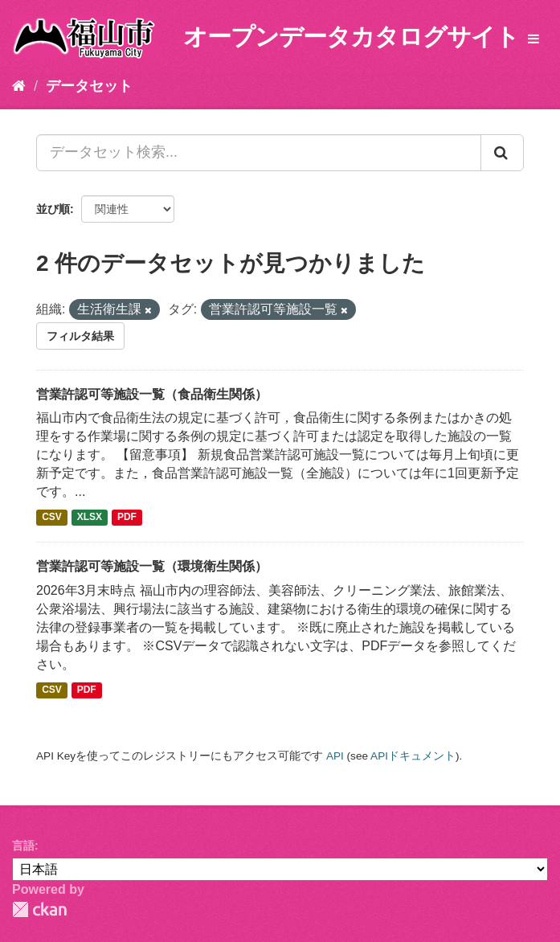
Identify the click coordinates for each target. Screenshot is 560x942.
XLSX (90, 518)
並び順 (53, 209)
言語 (23, 846)
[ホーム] (19, 86)
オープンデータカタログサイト (351, 37)
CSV (52, 518)
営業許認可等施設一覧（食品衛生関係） (152, 394)
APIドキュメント (413, 756)
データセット (89, 86)
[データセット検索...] (259, 153)
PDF (127, 518)
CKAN (39, 909)
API (335, 756)
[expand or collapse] (533, 40)
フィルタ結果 (80, 336)
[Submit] (502, 153)
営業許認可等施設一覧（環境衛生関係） (152, 566)
